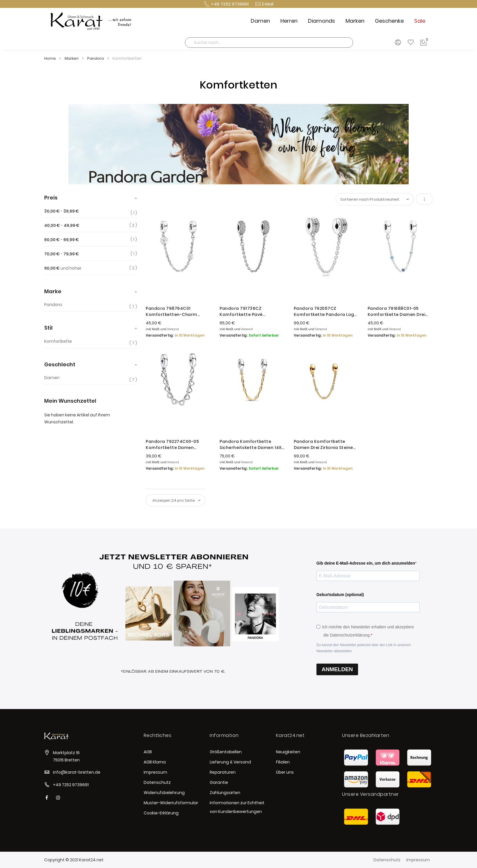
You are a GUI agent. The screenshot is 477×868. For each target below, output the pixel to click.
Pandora (96, 58)
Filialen (283, 762)
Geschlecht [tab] (60, 364)
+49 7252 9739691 (71, 785)
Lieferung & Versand (230, 762)
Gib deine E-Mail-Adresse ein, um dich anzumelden (366, 563)
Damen (52, 378)
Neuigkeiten (288, 752)
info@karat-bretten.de (77, 772)
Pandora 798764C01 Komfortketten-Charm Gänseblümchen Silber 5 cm (177, 312)
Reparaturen (223, 772)
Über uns (285, 772)
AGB (148, 752)
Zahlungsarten (225, 793)
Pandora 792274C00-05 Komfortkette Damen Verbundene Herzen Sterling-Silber (178, 445)
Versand (173, 329)
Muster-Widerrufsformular (171, 803)
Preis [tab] (51, 198)
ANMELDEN (337, 669)
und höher (63, 268)
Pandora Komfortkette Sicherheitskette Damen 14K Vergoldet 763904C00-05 (251, 445)
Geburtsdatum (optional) (340, 595)
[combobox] (269, 43)
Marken (72, 58)
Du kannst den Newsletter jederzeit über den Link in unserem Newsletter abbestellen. (364, 648)
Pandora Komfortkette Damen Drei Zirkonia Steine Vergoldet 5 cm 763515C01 (323, 445)
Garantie (219, 782)
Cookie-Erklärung (161, 813)
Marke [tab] (53, 291)
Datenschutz (157, 782)
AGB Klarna (155, 762)
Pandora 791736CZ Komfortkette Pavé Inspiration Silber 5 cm (245, 312)
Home (50, 58)
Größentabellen (226, 752)
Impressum (155, 772)
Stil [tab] (48, 328)
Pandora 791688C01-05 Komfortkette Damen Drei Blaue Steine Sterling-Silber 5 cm (400, 312)
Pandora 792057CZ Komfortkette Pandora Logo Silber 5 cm (326, 312)
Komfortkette (58, 341)
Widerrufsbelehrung (164, 793)
